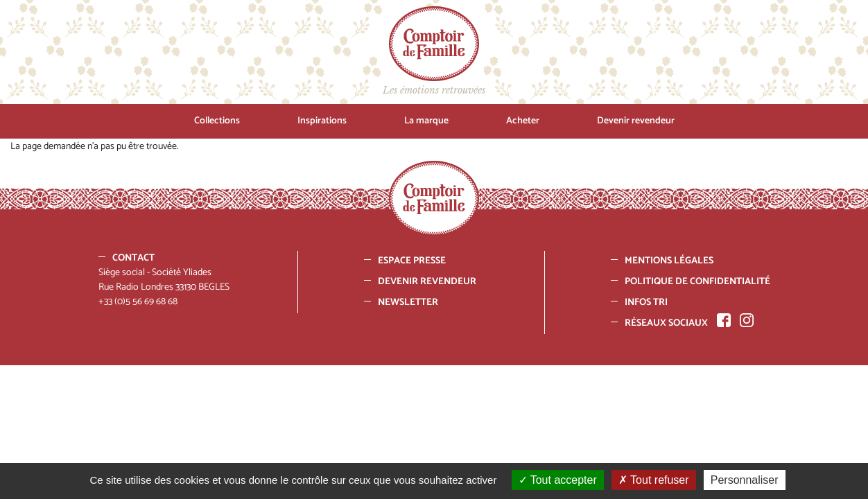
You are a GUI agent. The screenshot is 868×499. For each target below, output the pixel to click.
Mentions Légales (669, 261)
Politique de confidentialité (697, 282)
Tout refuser (654, 480)
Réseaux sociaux (666, 323)
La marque (426, 121)
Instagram (747, 320)
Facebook (724, 320)
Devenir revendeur (636, 121)
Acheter (523, 121)
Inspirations (322, 121)
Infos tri (646, 303)
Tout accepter (558, 480)
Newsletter (408, 303)
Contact (133, 258)
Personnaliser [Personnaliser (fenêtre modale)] (745, 480)
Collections (217, 121)
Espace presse (412, 261)
